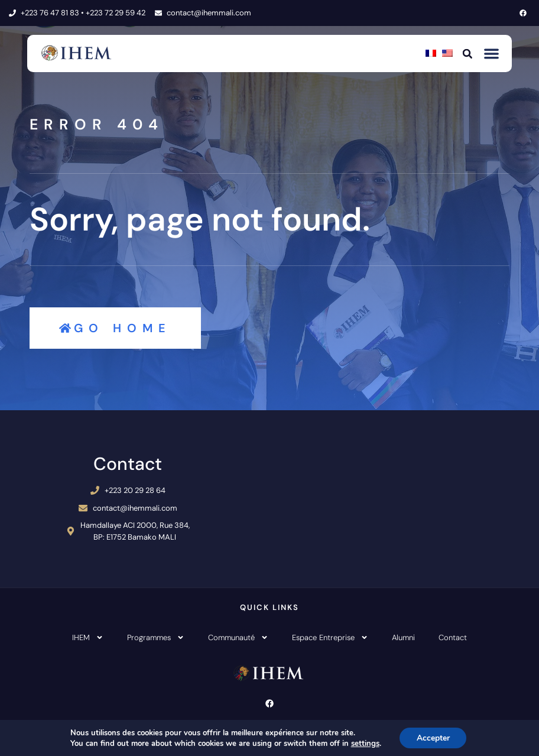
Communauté (238, 637)
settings (364, 743)
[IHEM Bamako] (400, 499)
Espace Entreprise (330, 637)
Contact (453, 637)
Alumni (403, 637)
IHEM (88, 637)
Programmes (156, 637)
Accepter (433, 737)
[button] (467, 53)
